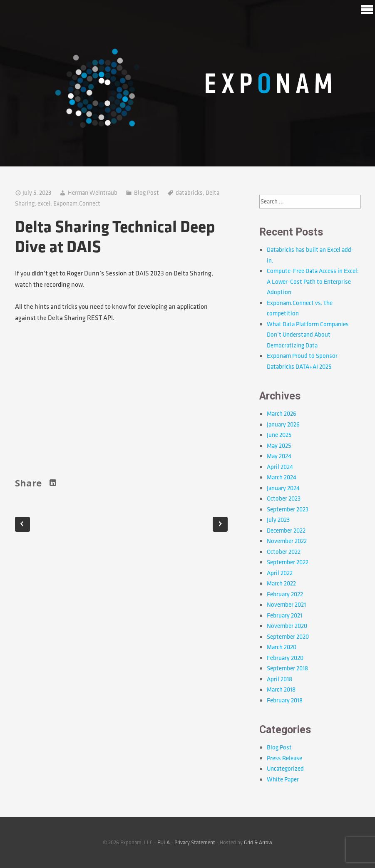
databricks (189, 193)
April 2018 (279, 679)
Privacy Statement (195, 843)
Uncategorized (285, 769)
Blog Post (147, 193)
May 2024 (279, 456)
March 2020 (282, 647)
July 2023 (278, 520)
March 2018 (281, 690)
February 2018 (285, 701)
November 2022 (287, 541)
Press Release (284, 758)
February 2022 (285, 594)
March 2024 (282, 477)
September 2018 (287, 668)
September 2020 (288, 637)
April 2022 (280, 573)
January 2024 (283, 488)
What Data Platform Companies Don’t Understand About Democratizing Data (308, 335)
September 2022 (288, 562)
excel (44, 204)
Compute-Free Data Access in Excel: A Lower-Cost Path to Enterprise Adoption (313, 282)
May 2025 (279, 446)
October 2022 (284, 552)
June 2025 (279, 435)
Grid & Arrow (258, 843)
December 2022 (286, 531)
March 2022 (281, 584)
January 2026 (283, 425)
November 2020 (287, 626)
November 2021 (286, 605)
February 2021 (284, 616)
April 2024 (280, 467)
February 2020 (285, 658)
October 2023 (284, 499)
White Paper (283, 780)
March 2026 (282, 414)
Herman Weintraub (93, 193)
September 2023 (288, 510)
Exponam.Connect (77, 204)
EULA (164, 843)
